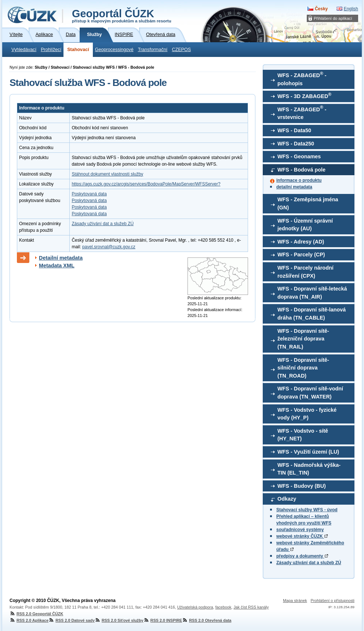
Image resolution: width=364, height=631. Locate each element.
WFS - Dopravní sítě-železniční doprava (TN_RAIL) (303, 339)
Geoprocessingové (114, 50)
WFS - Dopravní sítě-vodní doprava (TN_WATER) (310, 393)
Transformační (153, 50)
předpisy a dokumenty (302, 556)
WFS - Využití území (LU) (308, 452)
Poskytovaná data (89, 194)
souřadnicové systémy (300, 530)
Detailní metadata (61, 258)
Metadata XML (57, 266)
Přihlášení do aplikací (333, 18)
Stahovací (78, 50)
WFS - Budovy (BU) (302, 486)
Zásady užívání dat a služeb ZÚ (309, 563)
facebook (223, 607)
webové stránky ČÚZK (302, 536)
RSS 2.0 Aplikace (29, 620)
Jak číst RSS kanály (251, 607)
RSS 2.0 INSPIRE (163, 620)
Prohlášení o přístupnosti (333, 601)
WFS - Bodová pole (301, 170)
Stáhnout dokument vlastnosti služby (107, 174)
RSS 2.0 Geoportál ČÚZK (36, 614)
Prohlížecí (51, 50)
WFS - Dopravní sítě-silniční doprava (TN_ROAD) (303, 368)
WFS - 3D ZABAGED (304, 95)
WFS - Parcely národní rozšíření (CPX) (305, 272)
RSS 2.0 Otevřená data (207, 620)
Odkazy (287, 499)
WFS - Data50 (294, 130)
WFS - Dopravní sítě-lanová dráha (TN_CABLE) (312, 314)
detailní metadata (294, 187)
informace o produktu (299, 180)
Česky (321, 9)
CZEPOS (181, 50)
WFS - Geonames (299, 156)
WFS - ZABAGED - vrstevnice (302, 112)
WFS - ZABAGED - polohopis (302, 79)
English (351, 9)
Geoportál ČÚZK (122, 15)
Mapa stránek (295, 601)
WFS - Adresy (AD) (301, 242)
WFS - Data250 (296, 144)
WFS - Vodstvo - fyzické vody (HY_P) (307, 414)
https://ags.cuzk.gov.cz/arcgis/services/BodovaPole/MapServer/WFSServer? (146, 184)
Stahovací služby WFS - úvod (307, 510)
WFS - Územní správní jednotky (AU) (305, 225)
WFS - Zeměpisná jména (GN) (308, 203)
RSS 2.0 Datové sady (72, 620)
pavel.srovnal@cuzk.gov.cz (109, 247)
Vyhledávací (24, 50)
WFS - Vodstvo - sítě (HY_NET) (303, 435)
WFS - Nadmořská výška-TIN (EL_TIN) (309, 469)
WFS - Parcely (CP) (301, 255)
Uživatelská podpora (195, 607)
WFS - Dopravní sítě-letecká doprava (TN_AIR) (312, 293)
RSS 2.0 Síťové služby (119, 620)
